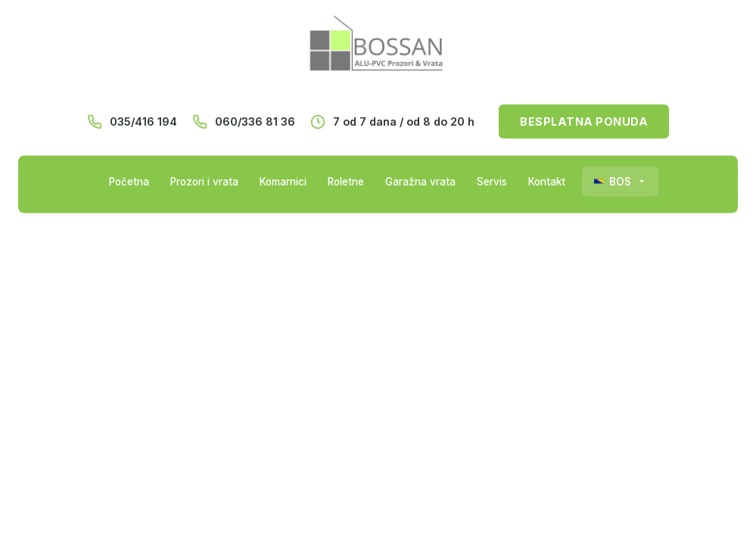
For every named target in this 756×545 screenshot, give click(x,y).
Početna (129, 182)
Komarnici (283, 182)
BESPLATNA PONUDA (584, 121)
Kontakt (547, 182)
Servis (492, 182)
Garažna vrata (420, 182)
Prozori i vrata (204, 182)
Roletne (346, 182)
